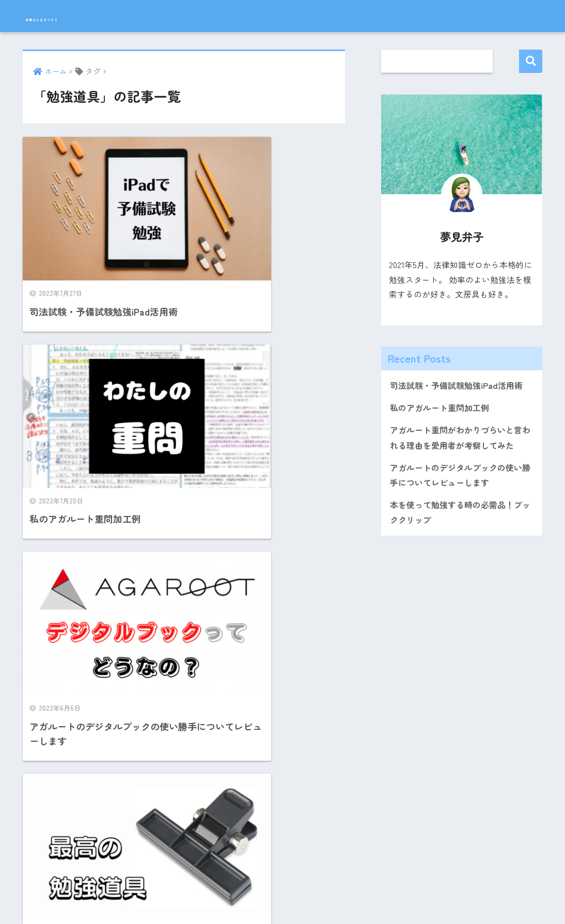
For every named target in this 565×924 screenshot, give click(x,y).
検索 (531, 61)
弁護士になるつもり (81, 16)
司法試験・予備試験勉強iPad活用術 (460, 386)
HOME (282, 883)
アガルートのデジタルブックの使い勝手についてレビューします (460, 479)
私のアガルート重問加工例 (443, 409)
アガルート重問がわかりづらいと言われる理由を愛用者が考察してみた (460, 440)
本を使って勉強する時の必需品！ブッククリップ (460, 518)
